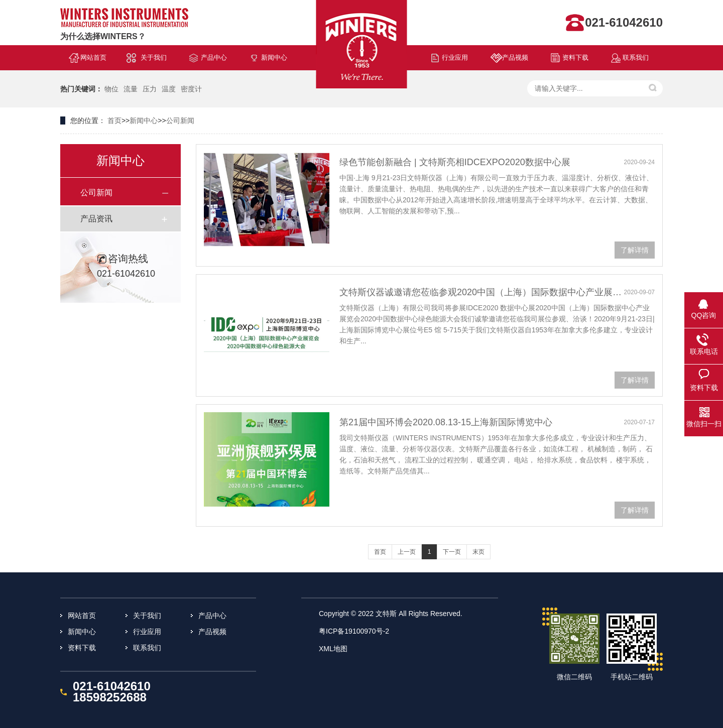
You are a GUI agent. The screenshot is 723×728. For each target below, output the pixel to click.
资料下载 (575, 57)
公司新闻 (180, 120)
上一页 (407, 552)
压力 (150, 89)
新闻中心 (274, 57)
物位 (111, 89)
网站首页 (93, 57)
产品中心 (214, 57)
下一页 (452, 552)
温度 (169, 89)
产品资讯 (96, 219)
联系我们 (636, 57)
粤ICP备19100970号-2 (354, 631)
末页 (478, 552)
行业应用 (455, 57)
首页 (114, 120)
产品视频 (515, 57)
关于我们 (154, 57)
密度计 (191, 89)
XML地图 (333, 649)
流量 (131, 89)
